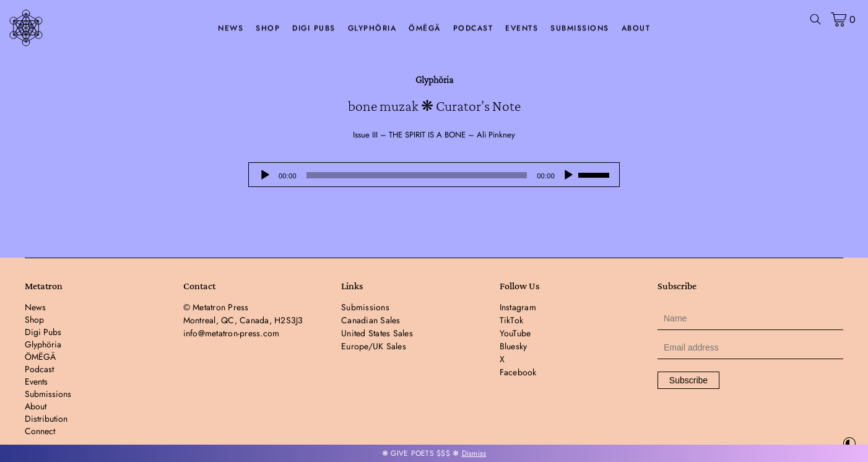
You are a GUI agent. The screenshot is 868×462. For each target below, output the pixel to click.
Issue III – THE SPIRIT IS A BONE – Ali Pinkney (434, 135)
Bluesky (514, 346)
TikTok (512, 320)
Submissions (580, 28)
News (231, 28)
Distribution (46, 419)
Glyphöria (372, 28)
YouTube (515, 333)
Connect (40, 431)
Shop (268, 28)
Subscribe (688, 380)
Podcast (473, 28)
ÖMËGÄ (425, 28)
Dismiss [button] (474, 453)
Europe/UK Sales (374, 346)
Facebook (518, 372)
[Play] (265, 175)
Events (522, 28)
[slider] (417, 175)
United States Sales (377, 333)
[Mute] (568, 175)
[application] (434, 175)
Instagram (518, 307)
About (636, 28)
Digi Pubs (314, 28)
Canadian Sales (371, 320)
